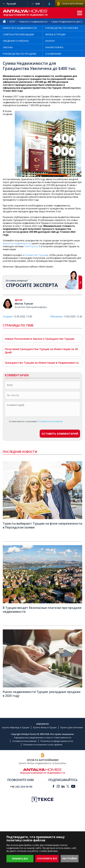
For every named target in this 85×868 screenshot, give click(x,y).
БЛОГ (13, 22)
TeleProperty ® (32, 246)
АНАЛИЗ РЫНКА (54, 47)
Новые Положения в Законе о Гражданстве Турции (40, 339)
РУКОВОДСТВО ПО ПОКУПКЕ (62, 28)
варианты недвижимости (17, 243)
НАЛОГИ (50, 41)
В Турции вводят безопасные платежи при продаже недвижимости (42, 610)
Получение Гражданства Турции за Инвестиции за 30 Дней (41, 351)
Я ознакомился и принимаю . (34, 421)
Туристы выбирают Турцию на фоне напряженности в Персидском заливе (42, 525)
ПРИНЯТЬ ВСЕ (20, 859)
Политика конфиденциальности (57, 741)
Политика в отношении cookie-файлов (43, 744)
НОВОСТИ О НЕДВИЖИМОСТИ (20, 28)
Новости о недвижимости (33, 22)
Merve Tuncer (24, 304)
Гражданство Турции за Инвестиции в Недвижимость (42, 363)
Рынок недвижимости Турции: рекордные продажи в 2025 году (42, 694)
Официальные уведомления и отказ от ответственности (42, 737)
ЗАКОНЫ (8, 47)
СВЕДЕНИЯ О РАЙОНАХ (16, 41)
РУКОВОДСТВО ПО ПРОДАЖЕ (19, 54)
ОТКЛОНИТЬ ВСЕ (47, 859)
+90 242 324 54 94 (21, 787)
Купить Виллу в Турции (45, 727)
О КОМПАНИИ (53, 54)
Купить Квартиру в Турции (16, 727)
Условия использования (24, 741)
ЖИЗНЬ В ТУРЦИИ (55, 34)
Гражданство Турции (35, 255)
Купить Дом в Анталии (72, 727)
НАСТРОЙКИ (70, 859)
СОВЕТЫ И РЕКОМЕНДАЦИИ (18, 34)
